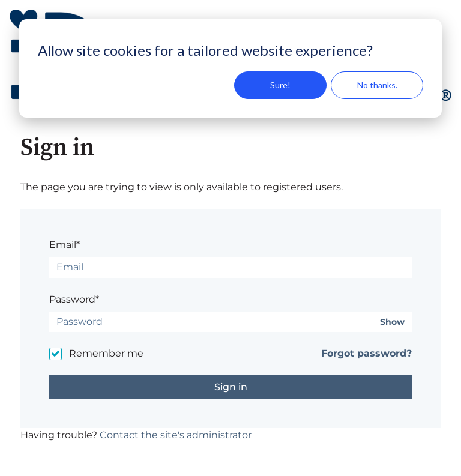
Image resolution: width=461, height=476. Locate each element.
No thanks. (377, 85)
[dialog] (230, 68)
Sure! (280, 85)
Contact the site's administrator (176, 435)
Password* (74, 299)
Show (392, 322)
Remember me (106, 353)
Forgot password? (366, 353)
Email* (65, 245)
